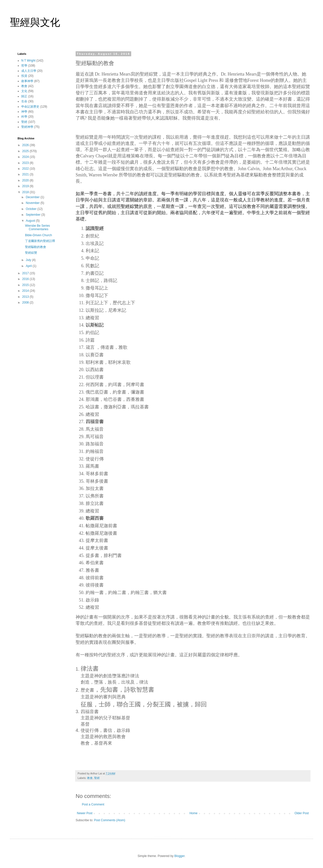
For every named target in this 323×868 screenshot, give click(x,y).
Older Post (302, 813)
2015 (26, 285)
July (29, 260)
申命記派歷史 (30, 107)
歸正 (24, 96)
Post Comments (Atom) (110, 820)
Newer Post (85, 813)
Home (194, 813)
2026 (26, 145)
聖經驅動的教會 (36, 247)
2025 (26, 151)
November (33, 203)
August (31, 221)
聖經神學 (27, 127)
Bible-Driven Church (38, 235)
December (33, 197)
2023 (26, 163)
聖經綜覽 (31, 253)
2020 (26, 180)
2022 (26, 169)
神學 (24, 112)
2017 (26, 273)
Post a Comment (93, 804)
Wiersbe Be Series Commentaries (37, 227)
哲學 (24, 66)
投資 (24, 76)
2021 (26, 174)
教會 (90, 778)
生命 (24, 101)
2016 (26, 279)
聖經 (97, 778)
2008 (26, 303)
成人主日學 (29, 71)
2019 (26, 186)
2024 (26, 157)
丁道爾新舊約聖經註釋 (40, 241)
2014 (26, 291)
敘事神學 (27, 81)
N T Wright (28, 61)
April (29, 266)
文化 (24, 91)
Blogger (179, 856)
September (34, 215)
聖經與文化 (35, 22)
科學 (24, 117)
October (32, 209)
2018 (26, 192)
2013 (26, 297)
